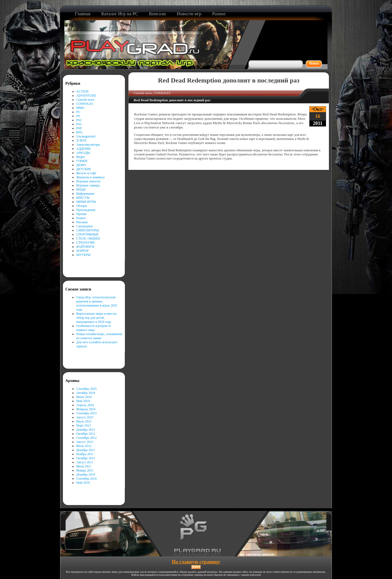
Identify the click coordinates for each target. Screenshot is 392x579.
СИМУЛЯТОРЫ (88, 230)
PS (78, 116)
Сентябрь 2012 (86, 438)
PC (78, 112)
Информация (85, 194)
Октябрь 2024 (86, 393)
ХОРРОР (82, 251)
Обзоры (82, 206)
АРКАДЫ (83, 153)
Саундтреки (84, 226)
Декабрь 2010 (86, 474)
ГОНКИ (82, 161)
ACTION (82, 91)
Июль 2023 (84, 421)
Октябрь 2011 (86, 458)
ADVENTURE (86, 96)
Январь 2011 (85, 470)
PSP (79, 128)
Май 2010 (83, 483)
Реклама (82, 222)
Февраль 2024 (86, 409)
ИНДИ (81, 189)
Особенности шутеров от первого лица (94, 328)
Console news (85, 100)
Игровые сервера (88, 185)
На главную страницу (196, 562)
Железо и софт (86, 173)
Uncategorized (86, 136)
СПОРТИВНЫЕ (88, 234)
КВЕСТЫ (83, 198)
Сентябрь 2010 (86, 479)
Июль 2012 (84, 446)
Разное (81, 218)
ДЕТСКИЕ (84, 169)
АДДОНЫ (83, 149)
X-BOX (81, 140)
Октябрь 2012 (86, 434)
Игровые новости (88, 181)
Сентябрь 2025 (86, 389)
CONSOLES (85, 104)
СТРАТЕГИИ (85, 243)
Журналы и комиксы (90, 177)
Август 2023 (85, 417)
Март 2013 (84, 425)
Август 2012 (85, 442)
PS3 (79, 124)
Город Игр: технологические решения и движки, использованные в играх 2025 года (97, 303)
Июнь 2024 (84, 397)
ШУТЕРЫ (83, 255)
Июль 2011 (84, 466)
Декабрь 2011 (86, 450)
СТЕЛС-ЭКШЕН (88, 238)
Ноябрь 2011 (85, 454)
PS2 (79, 120)
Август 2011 (85, 462)
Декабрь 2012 (86, 430)
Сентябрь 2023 (86, 413)
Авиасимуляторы (88, 145)
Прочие (81, 214)
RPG (79, 132)
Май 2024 (83, 401)
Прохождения (86, 210)
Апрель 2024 (85, 405)
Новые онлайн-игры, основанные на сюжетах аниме (99, 336)
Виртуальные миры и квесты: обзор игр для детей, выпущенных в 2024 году (97, 318)
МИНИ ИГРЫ (86, 202)
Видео (81, 157)
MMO (80, 108)
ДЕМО (81, 165)
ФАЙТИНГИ (85, 247)
